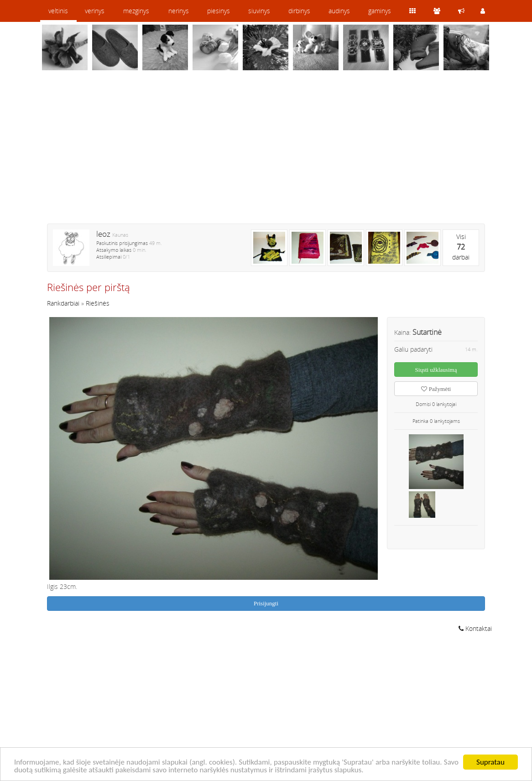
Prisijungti (266, 603)
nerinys (179, 11)
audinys (339, 11)
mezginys (136, 11)
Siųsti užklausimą (436, 370)
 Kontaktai (475, 628)
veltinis (58, 11)
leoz (103, 234)
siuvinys (259, 11)
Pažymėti (436, 389)
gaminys (380, 11)
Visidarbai (461, 247)
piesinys (219, 11)
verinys (95, 11)
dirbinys (299, 11)
